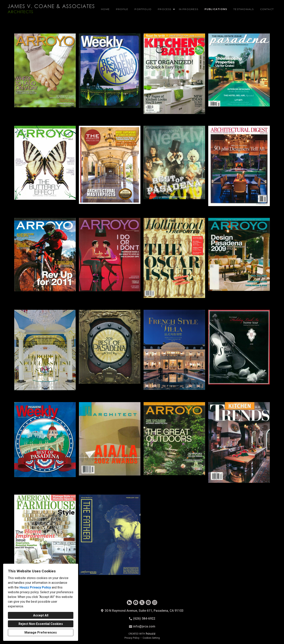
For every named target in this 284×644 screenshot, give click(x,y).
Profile (122, 9)
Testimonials (243, 9)
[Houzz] (129, 602)
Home (105, 9)
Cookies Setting (151, 638)
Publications (216, 9)
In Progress (189, 9)
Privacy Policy (132, 638)
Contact (267, 9)
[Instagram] (155, 602)
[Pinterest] (148, 602)
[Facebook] (136, 602)
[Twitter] (142, 602)
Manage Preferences (41, 632)
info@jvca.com (144, 626)
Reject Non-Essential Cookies (41, 624)
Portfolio (143, 9)
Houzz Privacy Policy (35, 587)
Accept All (41, 615)
